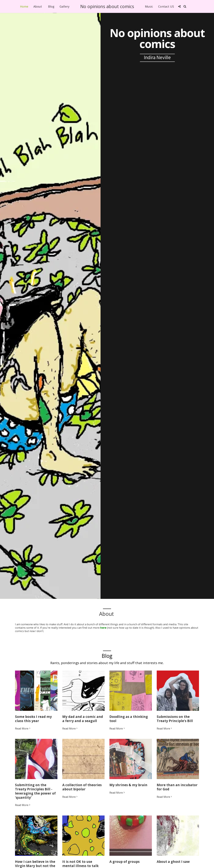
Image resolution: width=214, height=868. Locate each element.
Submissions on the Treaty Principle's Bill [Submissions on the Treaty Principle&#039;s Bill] (175, 722)
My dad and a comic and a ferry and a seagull (83, 722)
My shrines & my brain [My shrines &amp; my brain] (128, 788)
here (103, 628)
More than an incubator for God (177, 790)
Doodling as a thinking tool (129, 722)
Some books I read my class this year (33, 722)
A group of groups (125, 865)
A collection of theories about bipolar (82, 790)
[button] (179, 6)
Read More (23, 732)
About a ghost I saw (173, 865)
